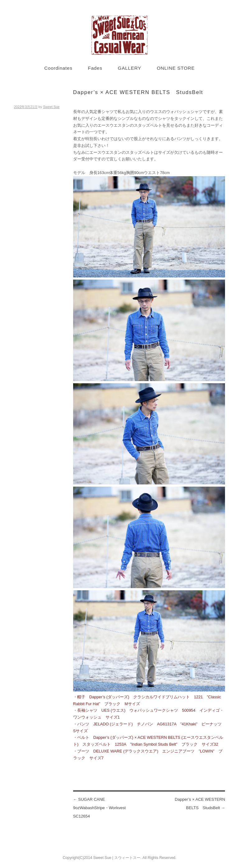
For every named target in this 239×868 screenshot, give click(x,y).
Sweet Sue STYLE (119, 35)
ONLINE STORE (176, 68)
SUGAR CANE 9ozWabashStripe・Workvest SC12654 (101, 808)
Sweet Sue (51, 107)
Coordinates (58, 68)
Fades (95, 68)
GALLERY (130, 68)
